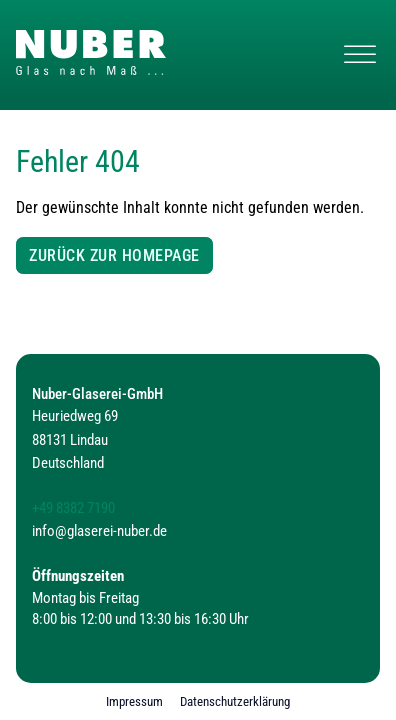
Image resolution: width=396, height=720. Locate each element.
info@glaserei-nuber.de (99, 531)
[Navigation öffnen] (360, 55)
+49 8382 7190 (73, 508)
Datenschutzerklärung (235, 701)
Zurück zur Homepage (114, 255)
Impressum (134, 701)
